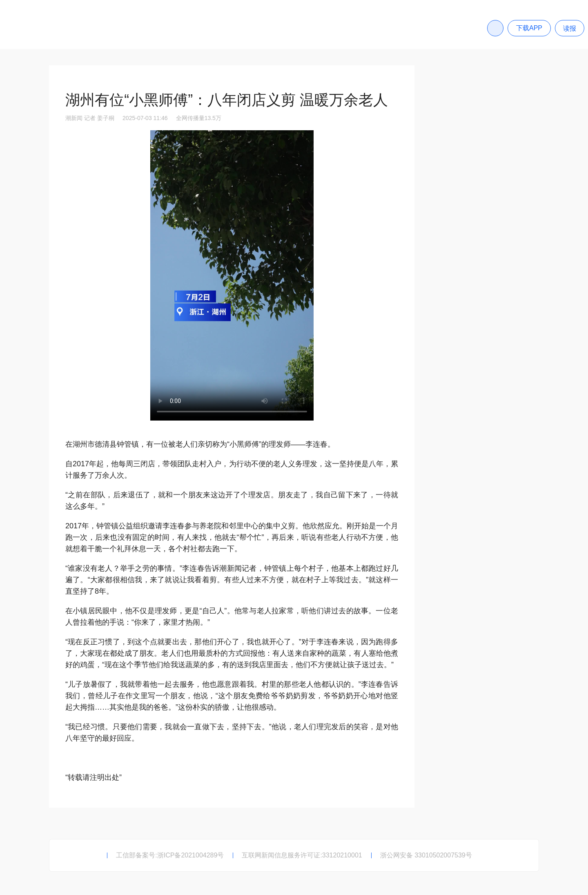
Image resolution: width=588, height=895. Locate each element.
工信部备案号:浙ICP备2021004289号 (170, 855)
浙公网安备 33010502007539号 (426, 855)
